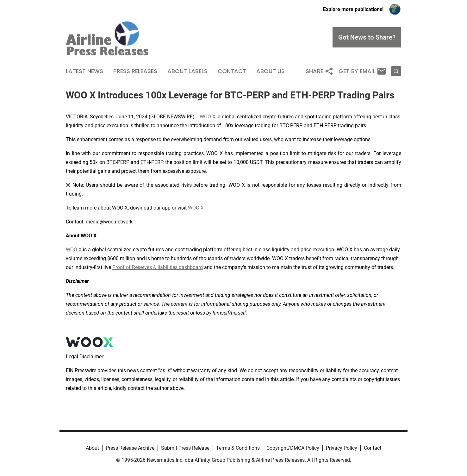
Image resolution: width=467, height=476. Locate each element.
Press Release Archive (130, 448)
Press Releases (135, 71)
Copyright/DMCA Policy (293, 448)
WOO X (208, 117)
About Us (271, 71)
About (92, 448)
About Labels (187, 71)
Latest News (84, 71)
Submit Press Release (185, 448)
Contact (232, 71)
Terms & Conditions (238, 448)
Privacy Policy (342, 448)
